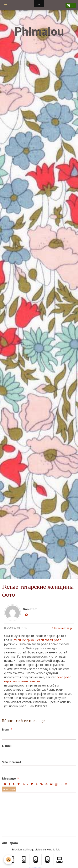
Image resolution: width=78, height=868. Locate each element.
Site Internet (12, 762)
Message (9, 778)
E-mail (7, 746)
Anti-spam (10, 843)
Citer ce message (62, 628)
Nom (6, 729)
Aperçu (9, 789)
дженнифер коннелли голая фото (37, 640)
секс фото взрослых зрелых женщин (38, 679)
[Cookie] (8, 860)
